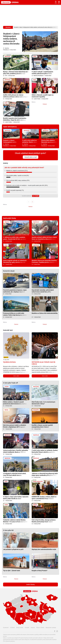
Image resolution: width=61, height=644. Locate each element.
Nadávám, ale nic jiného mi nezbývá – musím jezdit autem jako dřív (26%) (27, 185)
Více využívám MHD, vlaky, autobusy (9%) (18, 180)
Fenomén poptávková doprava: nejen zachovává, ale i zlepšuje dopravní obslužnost (15, 291)
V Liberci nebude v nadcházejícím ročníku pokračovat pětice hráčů (42, 73)
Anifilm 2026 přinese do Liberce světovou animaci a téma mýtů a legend (16, 96)
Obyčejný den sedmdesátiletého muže (44, 549)
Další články (31, 584)
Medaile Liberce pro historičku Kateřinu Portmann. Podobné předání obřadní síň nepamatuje (44, 261)
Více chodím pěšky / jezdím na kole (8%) (18, 176)
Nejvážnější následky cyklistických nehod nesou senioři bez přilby (43, 291)
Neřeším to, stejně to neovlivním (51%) (17, 171)
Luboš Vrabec (37, 99)
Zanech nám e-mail (31, 157)
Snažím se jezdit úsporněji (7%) (15, 190)
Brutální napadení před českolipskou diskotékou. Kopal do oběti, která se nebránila (15, 119)
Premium (45, 104)
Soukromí (6, 628)
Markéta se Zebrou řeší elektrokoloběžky (45, 313)
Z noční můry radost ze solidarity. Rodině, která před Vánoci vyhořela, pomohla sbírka (30, 141)
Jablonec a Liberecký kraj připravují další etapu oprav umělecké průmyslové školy (45, 474)
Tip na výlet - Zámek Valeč (12, 571)
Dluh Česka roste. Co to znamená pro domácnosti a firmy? (43, 403)
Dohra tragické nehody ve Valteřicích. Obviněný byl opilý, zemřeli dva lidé (15, 261)
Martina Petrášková (38, 76)
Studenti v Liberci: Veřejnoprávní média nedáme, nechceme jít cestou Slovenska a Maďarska (11, 39)
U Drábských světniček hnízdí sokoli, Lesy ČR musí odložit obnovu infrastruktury (15, 474)
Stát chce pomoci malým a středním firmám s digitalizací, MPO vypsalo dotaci (15, 426)
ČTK (6, 76)
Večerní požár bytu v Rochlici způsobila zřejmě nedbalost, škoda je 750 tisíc (16, 451)
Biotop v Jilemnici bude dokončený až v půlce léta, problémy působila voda (16, 73)
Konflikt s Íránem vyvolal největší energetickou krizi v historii (42, 426)
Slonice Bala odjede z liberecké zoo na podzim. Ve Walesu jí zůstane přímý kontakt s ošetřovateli (49, 141)
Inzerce (33, 628)
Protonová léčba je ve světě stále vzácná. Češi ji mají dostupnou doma (15, 314)
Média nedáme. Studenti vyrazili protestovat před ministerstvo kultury (15, 403)
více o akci (16, 376)
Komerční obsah (9, 271)
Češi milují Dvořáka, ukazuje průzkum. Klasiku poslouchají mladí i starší (44, 521)
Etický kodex (20, 628)
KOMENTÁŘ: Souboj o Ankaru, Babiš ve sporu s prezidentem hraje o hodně (44, 498)
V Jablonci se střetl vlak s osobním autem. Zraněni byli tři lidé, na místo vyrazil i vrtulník (15, 238)
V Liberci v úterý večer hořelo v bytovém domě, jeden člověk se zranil (16, 498)
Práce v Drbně (40, 628)
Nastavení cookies (51, 628)
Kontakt (27, 628)
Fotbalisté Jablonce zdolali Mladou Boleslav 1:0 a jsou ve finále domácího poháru (15, 521)
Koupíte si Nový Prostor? (40, 571)
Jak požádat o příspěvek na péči (13, 549)
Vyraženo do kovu (9, 362)
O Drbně (12, 628)
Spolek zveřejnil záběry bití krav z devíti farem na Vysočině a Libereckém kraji (44, 238)
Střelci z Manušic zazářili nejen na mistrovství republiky (43, 96)
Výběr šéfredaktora (10, 127)
